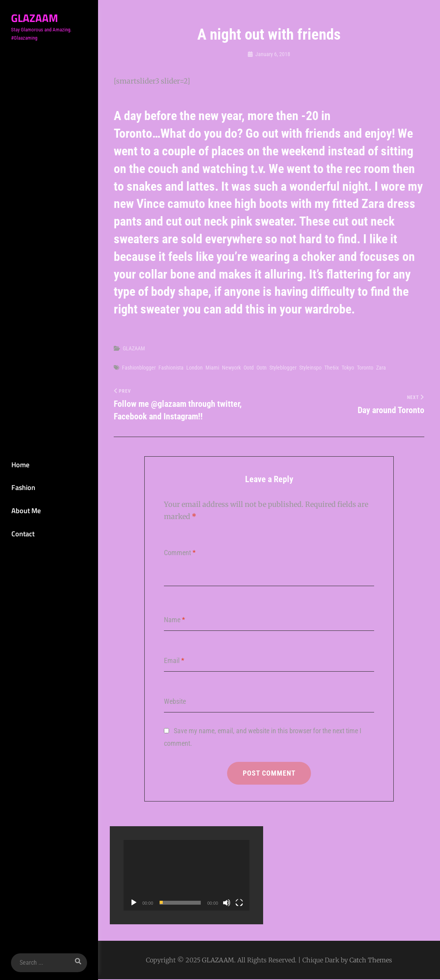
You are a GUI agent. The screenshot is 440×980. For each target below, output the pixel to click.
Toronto (365, 368)
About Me (25, 511)
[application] (186, 876)
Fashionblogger (139, 368)
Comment (180, 553)
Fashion (22, 487)
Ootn (262, 368)
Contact (21, 534)
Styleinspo (310, 368)
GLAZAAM (33, 18)
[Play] (134, 903)
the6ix (332, 368)
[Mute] (227, 903)
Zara (381, 368)
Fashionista (171, 368)
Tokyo (348, 368)
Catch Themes (371, 961)
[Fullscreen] (239, 903)
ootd (249, 368)
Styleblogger (283, 368)
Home (19, 464)
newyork (231, 368)
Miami (212, 368)
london (195, 368)
